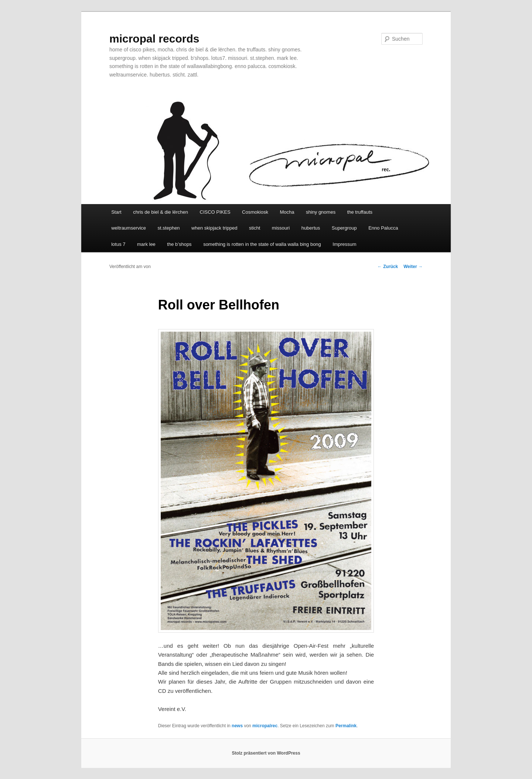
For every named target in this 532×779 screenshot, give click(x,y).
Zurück (388, 267)
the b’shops (179, 244)
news (237, 726)
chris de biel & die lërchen (161, 212)
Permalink (346, 726)
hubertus (311, 228)
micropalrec (265, 726)
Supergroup (344, 228)
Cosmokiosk (255, 212)
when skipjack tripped (214, 228)
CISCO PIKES (215, 212)
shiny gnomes (321, 212)
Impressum (344, 244)
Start (116, 212)
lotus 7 (118, 244)
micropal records (154, 39)
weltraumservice (129, 228)
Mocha (287, 212)
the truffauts (360, 212)
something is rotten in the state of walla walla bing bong (262, 244)
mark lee (146, 244)
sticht (255, 228)
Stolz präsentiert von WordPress (266, 753)
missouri (281, 228)
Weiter (413, 267)
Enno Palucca (383, 228)
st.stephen (169, 228)
